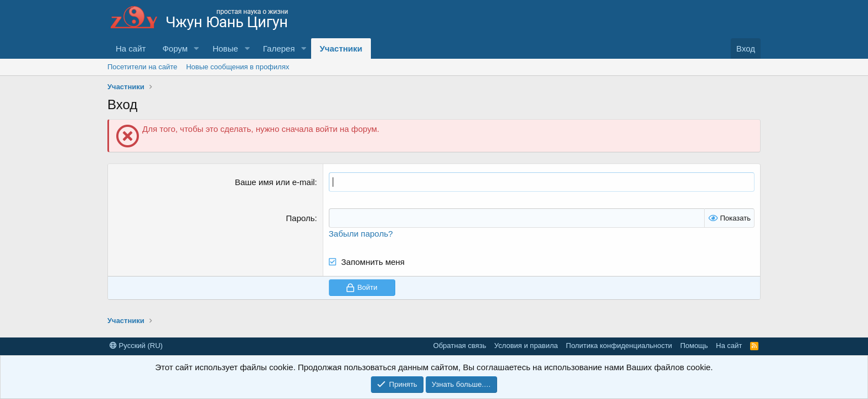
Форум (175, 48)
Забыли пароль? (361, 234)
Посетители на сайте (142, 67)
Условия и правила (526, 346)
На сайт (131, 48)
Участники (341, 48)
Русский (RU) (136, 346)
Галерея (279, 48)
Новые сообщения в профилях (237, 67)
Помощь (694, 346)
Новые (225, 48)
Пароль (301, 218)
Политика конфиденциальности (619, 346)
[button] (197, 48)
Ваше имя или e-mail (275, 182)
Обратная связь (460, 346)
